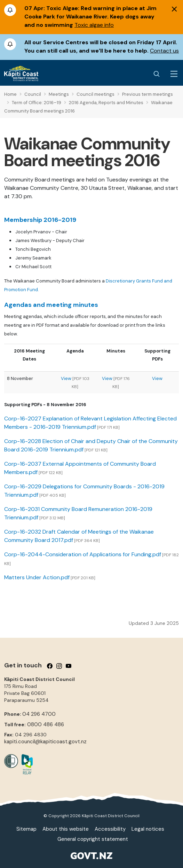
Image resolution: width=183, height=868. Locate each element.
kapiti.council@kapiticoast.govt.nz (45, 742)
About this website (66, 829)
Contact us (164, 51)
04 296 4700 (39, 714)
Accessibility (110, 829)
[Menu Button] (174, 74)
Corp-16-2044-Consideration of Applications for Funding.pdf (83, 554)
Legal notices (148, 829)
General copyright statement (93, 839)
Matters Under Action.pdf (37, 577)
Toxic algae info (94, 25)
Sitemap (26, 829)
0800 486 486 (46, 724)
